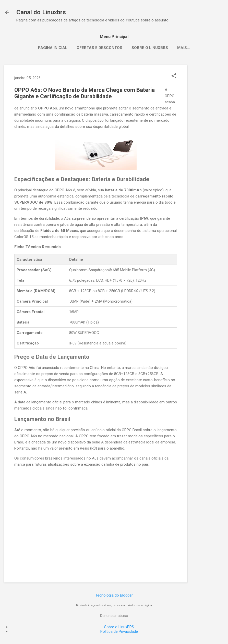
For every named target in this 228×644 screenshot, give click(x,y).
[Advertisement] (208, 142)
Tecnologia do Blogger (114, 595)
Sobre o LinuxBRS (150, 48)
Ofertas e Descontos (99, 48)
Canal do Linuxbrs (41, 12)
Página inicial (53, 48)
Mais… (184, 48)
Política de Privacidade (119, 631)
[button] (174, 76)
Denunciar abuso (114, 616)
